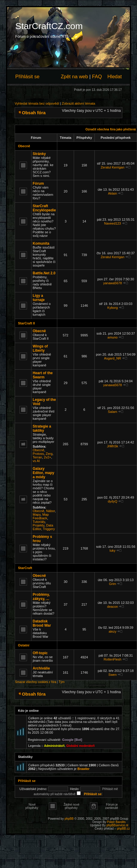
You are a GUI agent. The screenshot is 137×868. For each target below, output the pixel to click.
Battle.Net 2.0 (44, 273)
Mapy (37, 515)
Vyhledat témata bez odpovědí (37, 103)
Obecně (24, 146)
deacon (112, 607)
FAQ (97, 76)
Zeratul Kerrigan (113, 167)
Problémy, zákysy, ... (41, 597)
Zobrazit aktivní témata (78, 103)
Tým (62, 682)
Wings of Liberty (40, 348)
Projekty (39, 525)
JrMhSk (113, 446)
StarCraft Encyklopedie (44, 208)
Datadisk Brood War (42, 623)
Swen (113, 675)
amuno (113, 337)
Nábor (51, 511)
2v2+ (47, 457)
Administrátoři (54, 746)
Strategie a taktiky (42, 428)
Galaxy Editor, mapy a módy (43, 473)
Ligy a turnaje (39, 298)
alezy (112, 631)
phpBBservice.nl (117, 825)
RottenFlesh (113, 659)
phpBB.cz (123, 829)
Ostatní (24, 645)
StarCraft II (26, 323)
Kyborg (113, 308)
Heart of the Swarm (43, 375)
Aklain (112, 193)
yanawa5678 (112, 283)
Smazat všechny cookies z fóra (36, 682)
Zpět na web (74, 76)
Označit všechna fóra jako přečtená (111, 129)
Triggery (49, 529)
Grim (112, 584)
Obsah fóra (34, 113)
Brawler (83, 769)
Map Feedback (41, 516)
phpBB (69, 819)
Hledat (115, 76)
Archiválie (41, 668)
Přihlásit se (27, 76)
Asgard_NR (113, 358)
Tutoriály (39, 522)
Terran (37, 457)
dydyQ (112, 501)
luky (113, 550)
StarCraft (25, 568)
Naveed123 (112, 223)
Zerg (49, 454)
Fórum (38, 183)
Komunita (41, 243)
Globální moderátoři (80, 746)
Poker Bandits (116, 822)
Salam (113, 412)
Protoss (38, 454)
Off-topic (40, 653)
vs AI (36, 461)
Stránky (39, 154)
